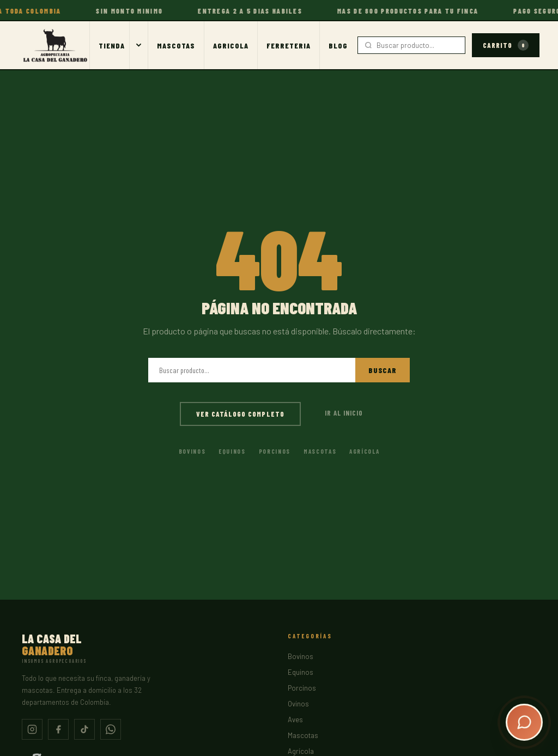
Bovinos (192, 451)
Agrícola (364, 451)
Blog (338, 45)
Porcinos (275, 451)
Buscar (383, 370)
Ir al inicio (344, 413)
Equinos (232, 451)
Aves (295, 720)
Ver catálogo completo (240, 414)
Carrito (506, 45)
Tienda (112, 45)
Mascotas (176, 45)
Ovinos (298, 704)
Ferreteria (289, 45)
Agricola (231, 45)
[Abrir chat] (524, 722)
